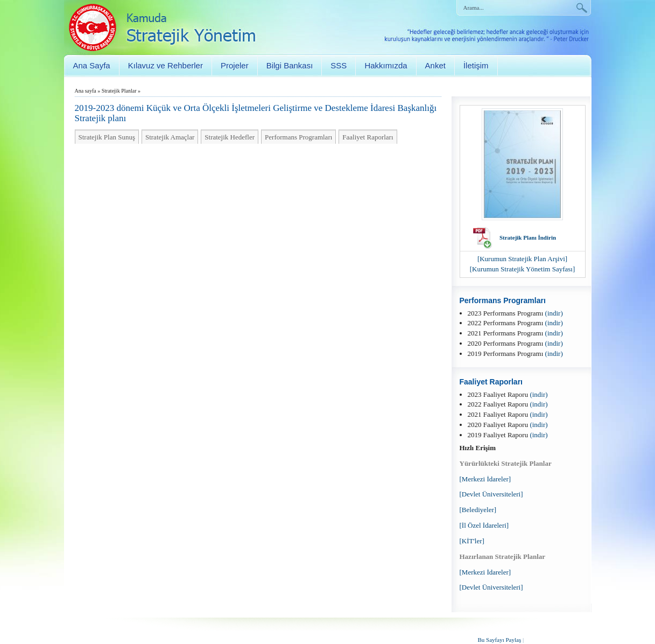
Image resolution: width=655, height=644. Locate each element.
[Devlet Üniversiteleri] (491, 494)
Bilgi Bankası (290, 65)
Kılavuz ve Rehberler (165, 65)
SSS (339, 65)
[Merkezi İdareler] (485, 479)
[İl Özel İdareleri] (484, 525)
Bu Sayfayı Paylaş (500, 640)
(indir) (554, 313)
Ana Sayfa (92, 65)
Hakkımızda (386, 65)
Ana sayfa (86, 91)
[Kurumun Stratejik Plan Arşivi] (522, 259)
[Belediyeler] (478, 510)
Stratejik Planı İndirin (528, 237)
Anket (435, 65)
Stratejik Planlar (119, 91)
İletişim (476, 65)
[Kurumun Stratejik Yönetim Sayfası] (523, 269)
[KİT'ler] (472, 541)
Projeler (235, 65)
